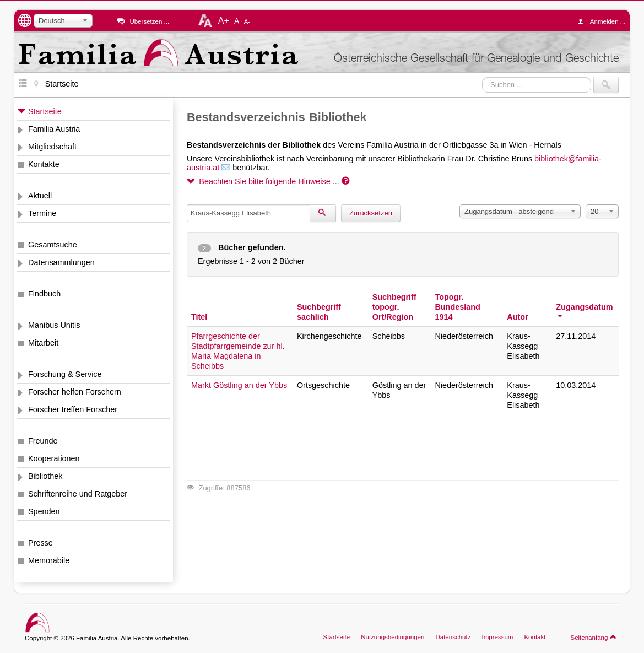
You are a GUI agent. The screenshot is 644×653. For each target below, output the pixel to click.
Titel (199, 317)
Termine (42, 213)
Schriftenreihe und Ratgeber (78, 494)
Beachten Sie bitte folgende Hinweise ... (268, 181)
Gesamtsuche (53, 245)
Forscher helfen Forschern (75, 392)
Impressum (497, 637)
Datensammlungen (61, 262)
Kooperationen (54, 458)
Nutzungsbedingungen (393, 637)
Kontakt (535, 637)
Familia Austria (54, 129)
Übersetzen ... (149, 21)
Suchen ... (482, 77)
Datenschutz (453, 637)
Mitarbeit (43, 343)
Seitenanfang (594, 637)
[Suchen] (323, 213)
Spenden (44, 511)
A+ (224, 20)
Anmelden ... (604, 21)
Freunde (43, 441)
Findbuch (44, 294)
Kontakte (44, 164)
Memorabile (49, 560)
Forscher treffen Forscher (73, 409)
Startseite (45, 111)
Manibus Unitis (54, 325)
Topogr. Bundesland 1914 (457, 307)
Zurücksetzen (371, 213)
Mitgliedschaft (52, 147)
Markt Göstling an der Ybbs (239, 385)
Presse (40, 543)
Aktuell (40, 196)
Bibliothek (45, 476)
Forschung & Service (65, 374)
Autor (517, 317)
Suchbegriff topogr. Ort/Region (394, 307)
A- (247, 21)
